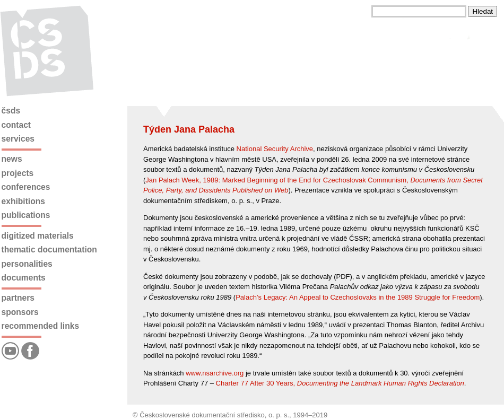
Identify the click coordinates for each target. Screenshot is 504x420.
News (12, 159)
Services (18, 139)
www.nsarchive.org (215, 373)
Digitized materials (38, 236)
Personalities (27, 264)
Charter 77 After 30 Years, (340, 383)
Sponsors (20, 312)
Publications (26, 215)
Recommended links (40, 326)
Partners (18, 298)
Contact (16, 125)
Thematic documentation (49, 250)
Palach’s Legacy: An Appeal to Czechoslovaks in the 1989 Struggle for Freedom (358, 297)
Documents (24, 278)
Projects (18, 173)
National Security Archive (275, 149)
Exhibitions (23, 201)
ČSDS (11, 111)
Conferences (26, 187)
